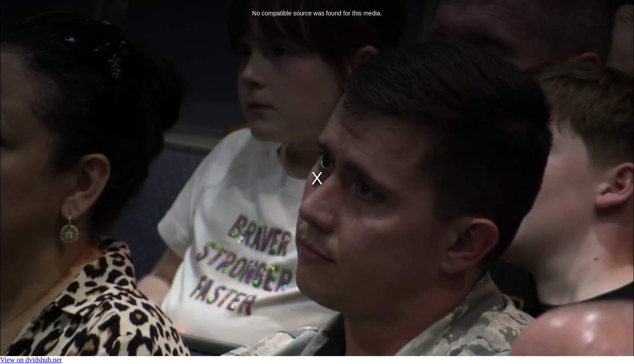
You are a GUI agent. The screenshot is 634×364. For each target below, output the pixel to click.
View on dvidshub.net (31, 360)
